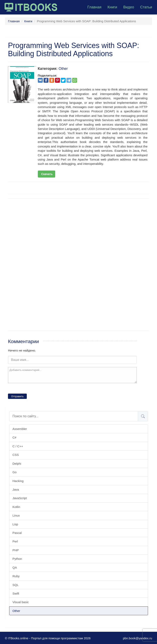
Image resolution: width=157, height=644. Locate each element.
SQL (16, 585)
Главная (94, 7)
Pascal (17, 533)
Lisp (15, 524)
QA (15, 568)
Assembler (20, 429)
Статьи (146, 7)
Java (16, 489)
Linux (16, 515)
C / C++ (18, 446)
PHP (16, 550)
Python (17, 559)
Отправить (17, 396)
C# (14, 437)
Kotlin (16, 507)
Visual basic (21, 602)
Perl (15, 541)
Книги (112, 7)
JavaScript (20, 498)
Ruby (16, 576)
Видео (129, 7)
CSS (16, 455)
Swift (16, 593)
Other (16, 611)
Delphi (17, 464)
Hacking (18, 481)
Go (15, 472)
